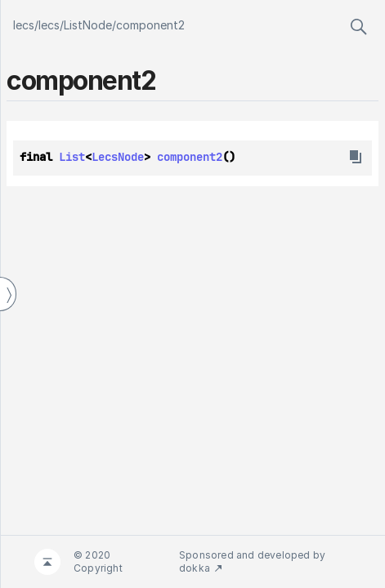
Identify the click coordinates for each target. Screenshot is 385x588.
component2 (150, 25)
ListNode (88, 25)
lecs (24, 25)
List (72, 157)
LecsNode (118, 157)
